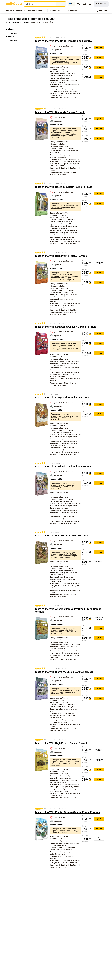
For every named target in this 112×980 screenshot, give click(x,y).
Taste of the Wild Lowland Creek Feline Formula (63, 467)
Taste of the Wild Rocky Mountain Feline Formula (63, 187)
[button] (79, 4)
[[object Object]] (101, 4)
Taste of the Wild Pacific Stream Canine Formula (63, 41)
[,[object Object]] (53, 11)
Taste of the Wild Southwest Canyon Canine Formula (65, 327)
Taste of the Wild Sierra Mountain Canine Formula (64, 672)
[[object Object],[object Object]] (84, 4)
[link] (14, 4)
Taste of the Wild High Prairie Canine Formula (61, 743)
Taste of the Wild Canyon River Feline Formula (62, 398)
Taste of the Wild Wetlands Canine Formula (60, 112)
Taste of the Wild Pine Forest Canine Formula (61, 536)
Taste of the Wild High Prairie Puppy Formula (61, 256)
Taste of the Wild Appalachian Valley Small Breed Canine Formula (68, 610)
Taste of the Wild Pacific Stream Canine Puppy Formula (67, 812)
